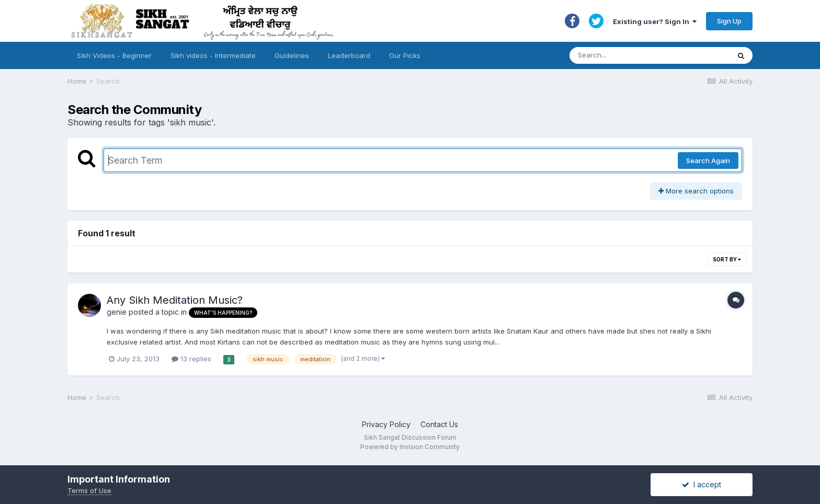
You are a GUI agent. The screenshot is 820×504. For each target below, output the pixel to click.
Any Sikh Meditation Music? (175, 300)
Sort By (727, 259)
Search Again (708, 161)
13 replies (191, 359)
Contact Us (439, 424)
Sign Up (729, 21)
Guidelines (292, 55)
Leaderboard (349, 55)
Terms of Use (89, 490)
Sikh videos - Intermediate (213, 55)
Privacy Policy (386, 424)
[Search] (639, 55)
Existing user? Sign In (655, 21)
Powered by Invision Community (410, 447)
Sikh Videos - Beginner (114, 55)
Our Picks (405, 55)
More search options (696, 191)
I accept (702, 484)
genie (117, 312)
